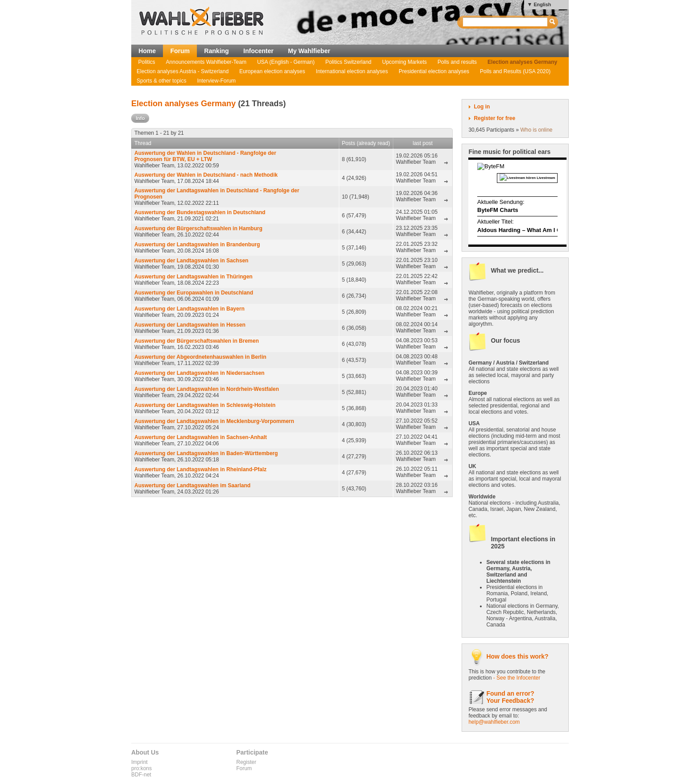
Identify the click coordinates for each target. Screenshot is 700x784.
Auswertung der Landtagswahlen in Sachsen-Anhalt (201, 437)
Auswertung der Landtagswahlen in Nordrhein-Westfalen (207, 389)
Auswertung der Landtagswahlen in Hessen (190, 325)
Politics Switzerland (348, 62)
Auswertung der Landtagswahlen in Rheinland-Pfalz (200, 469)
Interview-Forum (216, 81)
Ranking (216, 51)
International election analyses (352, 71)
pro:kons (142, 768)
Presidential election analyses (434, 71)
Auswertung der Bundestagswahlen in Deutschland (200, 212)
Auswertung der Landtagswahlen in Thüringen (194, 277)
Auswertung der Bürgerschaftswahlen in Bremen (197, 341)
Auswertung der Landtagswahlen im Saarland (192, 485)
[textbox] (506, 22)
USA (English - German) (286, 62)
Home (147, 51)
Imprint (140, 762)
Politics (147, 62)
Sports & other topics (161, 81)
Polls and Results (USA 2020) (515, 71)
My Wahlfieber (309, 51)
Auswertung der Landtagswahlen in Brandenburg (197, 245)
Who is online (536, 130)
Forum (180, 51)
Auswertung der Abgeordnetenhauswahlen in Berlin (200, 357)
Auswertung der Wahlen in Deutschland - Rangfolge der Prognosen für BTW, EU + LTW (205, 156)
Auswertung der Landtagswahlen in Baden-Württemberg (206, 453)
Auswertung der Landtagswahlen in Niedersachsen (199, 373)
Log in (482, 107)
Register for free (494, 118)
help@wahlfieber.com (494, 722)
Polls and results (457, 62)
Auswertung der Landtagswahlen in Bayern (190, 309)
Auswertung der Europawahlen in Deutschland (194, 293)
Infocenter (258, 51)
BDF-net (141, 775)
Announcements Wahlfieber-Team (206, 62)
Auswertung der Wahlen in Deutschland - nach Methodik (206, 175)
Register (246, 762)
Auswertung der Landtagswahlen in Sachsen (191, 261)
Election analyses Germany (522, 62)
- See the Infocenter (517, 678)
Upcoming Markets (404, 62)
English (542, 4)
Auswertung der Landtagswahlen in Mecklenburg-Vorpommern (214, 421)
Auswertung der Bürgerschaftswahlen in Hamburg (198, 228)
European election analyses (272, 71)
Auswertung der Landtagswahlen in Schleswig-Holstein (205, 405)
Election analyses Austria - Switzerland (183, 71)
